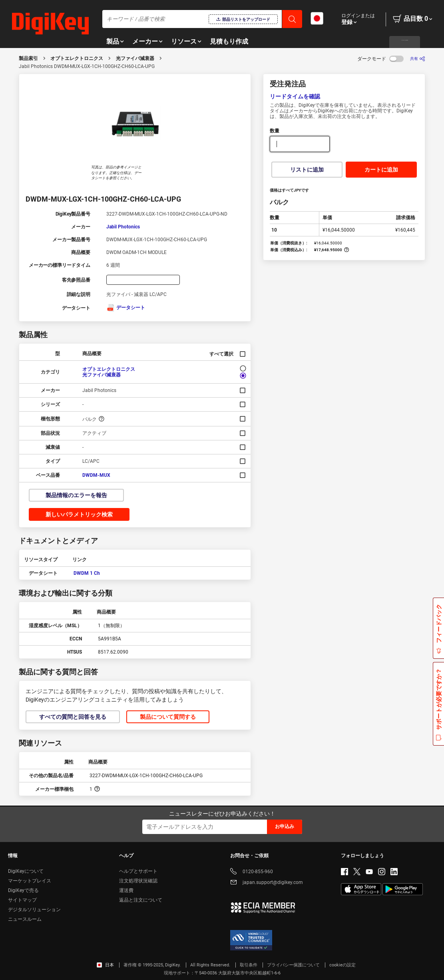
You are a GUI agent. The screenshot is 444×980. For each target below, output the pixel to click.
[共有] (418, 59)
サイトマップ (22, 900)
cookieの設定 (342, 965)
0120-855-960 (252, 872)
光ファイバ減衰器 (135, 58)
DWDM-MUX (96, 475)
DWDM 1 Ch (87, 573)
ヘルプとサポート (138, 871)
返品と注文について (141, 900)
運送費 (126, 890)
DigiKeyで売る (23, 890)
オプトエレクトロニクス (77, 58)
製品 (113, 41)
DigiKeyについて (26, 871)
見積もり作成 (229, 41)
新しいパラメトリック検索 (79, 514)
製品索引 (28, 58)
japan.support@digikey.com (267, 883)
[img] (50, 24)
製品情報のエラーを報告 (76, 495)
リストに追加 (307, 170)
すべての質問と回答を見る (73, 717)
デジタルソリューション (34, 910)
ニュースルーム (25, 919)
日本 (105, 965)
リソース (184, 41)
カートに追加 (381, 170)
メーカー (145, 41)
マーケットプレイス (30, 881)
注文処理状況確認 (138, 881)
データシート (126, 308)
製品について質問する (168, 717)
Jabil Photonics (123, 227)
